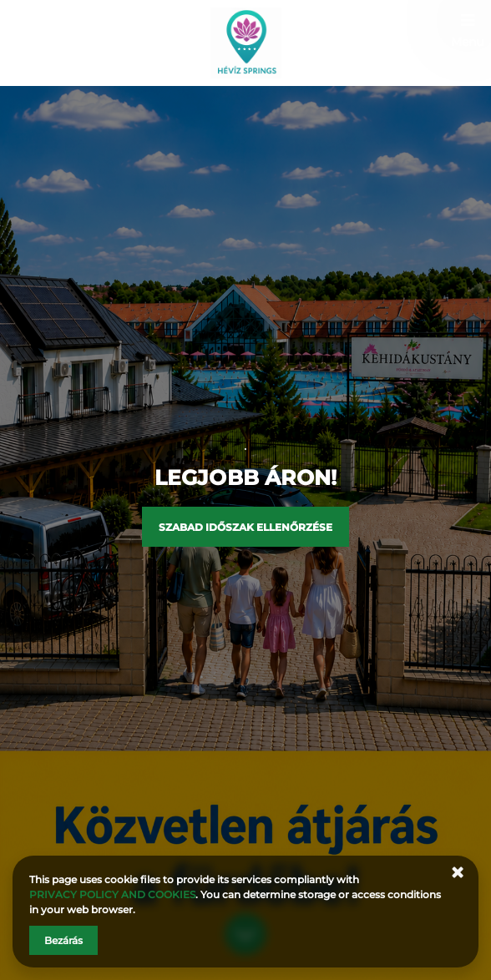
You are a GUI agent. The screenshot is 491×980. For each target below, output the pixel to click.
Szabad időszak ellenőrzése (245, 527)
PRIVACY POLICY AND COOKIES (112, 894)
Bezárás (63, 940)
